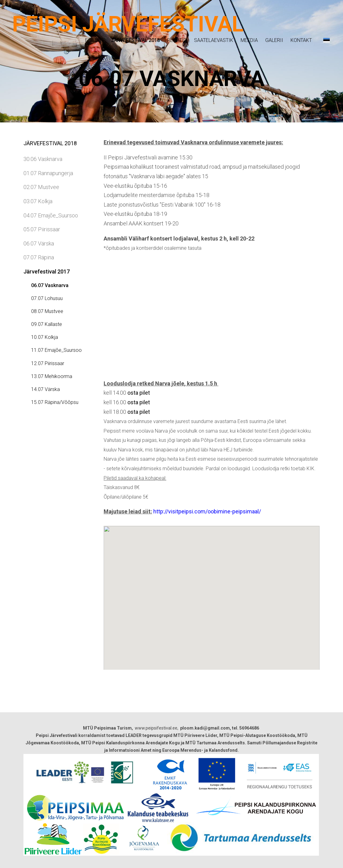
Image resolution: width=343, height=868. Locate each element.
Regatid (177, 40)
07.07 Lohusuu (47, 298)
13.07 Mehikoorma (52, 376)
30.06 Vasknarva (43, 159)
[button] (326, 40)
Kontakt (301, 40)
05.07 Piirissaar (42, 229)
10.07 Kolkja (45, 337)
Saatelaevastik (214, 40)
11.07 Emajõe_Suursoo (56, 350)
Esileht (94, 40)
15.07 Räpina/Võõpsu (55, 402)
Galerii (274, 40)
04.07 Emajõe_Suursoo (51, 215)
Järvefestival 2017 (47, 272)
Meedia (249, 40)
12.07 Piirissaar (48, 363)
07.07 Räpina (39, 257)
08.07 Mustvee (47, 311)
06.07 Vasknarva (50, 285)
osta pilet (139, 393)
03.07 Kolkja (38, 201)
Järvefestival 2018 (135, 40)
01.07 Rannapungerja (48, 173)
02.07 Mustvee (41, 187)
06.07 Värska (39, 243)
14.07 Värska (45, 389)
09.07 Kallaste (47, 324)
